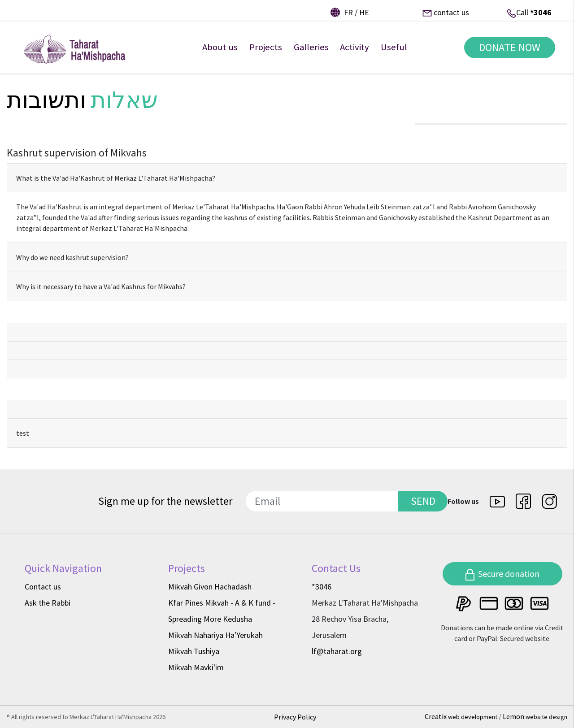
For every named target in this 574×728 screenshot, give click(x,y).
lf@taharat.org (337, 651)
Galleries (311, 53)
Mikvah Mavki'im (196, 667)
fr (348, 12)
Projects (266, 53)
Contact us (43, 587)
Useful (394, 53)
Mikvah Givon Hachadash (210, 587)
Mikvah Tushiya (194, 651)
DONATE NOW (506, 53)
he (364, 12)
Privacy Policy (295, 717)
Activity (354, 53)
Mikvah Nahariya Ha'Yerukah (215, 635)
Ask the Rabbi (48, 603)
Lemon (535, 716)
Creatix (462, 716)
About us (220, 53)
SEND (423, 501)
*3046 (541, 12)
